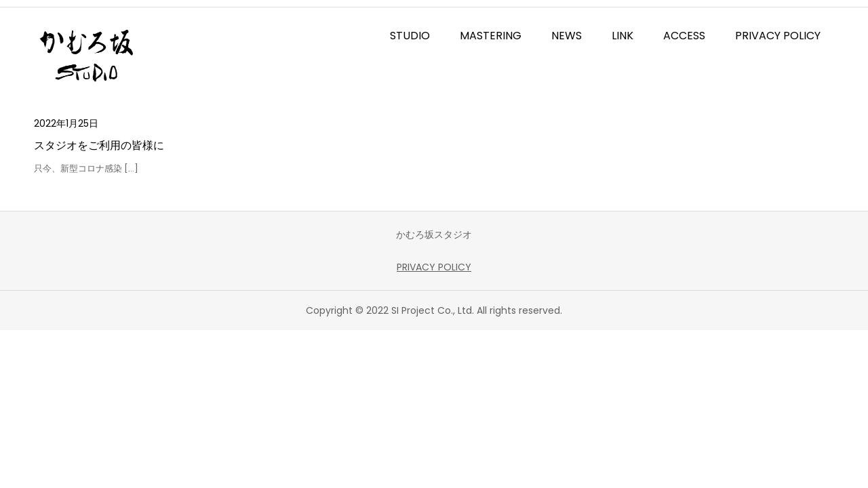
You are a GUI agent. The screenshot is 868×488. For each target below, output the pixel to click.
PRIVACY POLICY (778, 36)
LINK (623, 36)
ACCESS (684, 36)
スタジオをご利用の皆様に (99, 145)
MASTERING (491, 36)
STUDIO (410, 36)
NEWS (567, 36)
